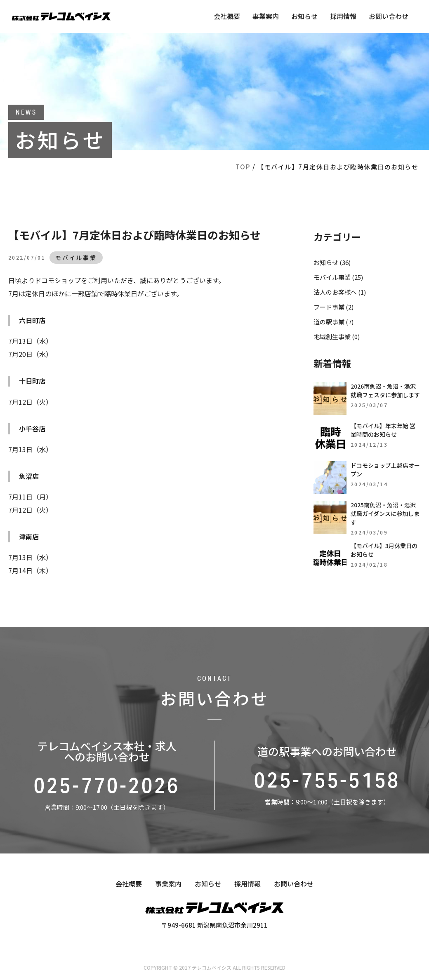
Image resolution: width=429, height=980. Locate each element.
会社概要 (227, 16)
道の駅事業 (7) (334, 322)
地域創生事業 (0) (337, 336)
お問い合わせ (389, 16)
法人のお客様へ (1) (340, 292)
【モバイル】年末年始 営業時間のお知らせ (383, 430)
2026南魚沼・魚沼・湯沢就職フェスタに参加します (385, 390)
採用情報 (343, 16)
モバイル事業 (76, 258)
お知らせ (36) (332, 262)
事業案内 (266, 16)
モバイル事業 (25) (338, 277)
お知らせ (304, 16)
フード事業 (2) (334, 307)
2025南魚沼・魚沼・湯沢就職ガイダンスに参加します (385, 513)
